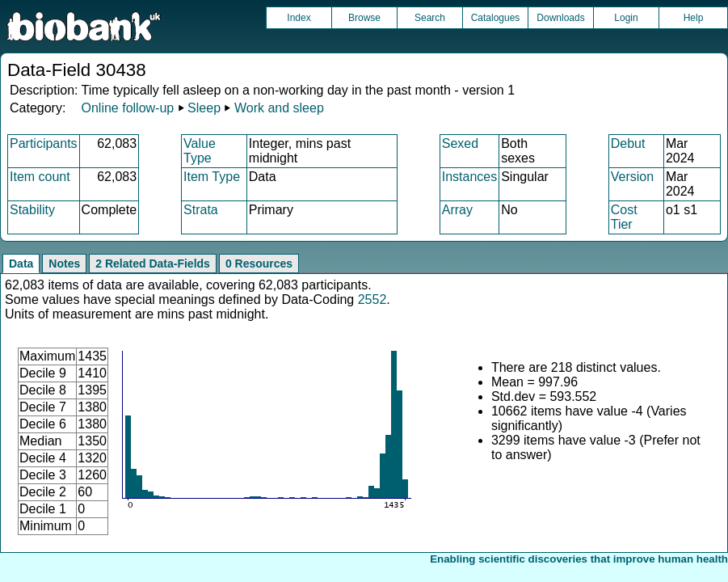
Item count (40, 177)
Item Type (212, 177)
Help (694, 18)
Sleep (204, 108)
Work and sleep (279, 108)
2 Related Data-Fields (153, 264)
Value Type (200, 151)
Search (430, 18)
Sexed (460, 143)
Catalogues (496, 18)
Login (626, 18)
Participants (44, 143)
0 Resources (259, 264)
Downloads (560, 18)
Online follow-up (127, 108)
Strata (201, 210)
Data (21, 264)
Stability (32, 210)
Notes (64, 264)
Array (457, 210)
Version (632, 177)
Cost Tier (624, 217)
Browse (364, 18)
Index (299, 18)
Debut (628, 143)
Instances (469, 177)
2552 (372, 299)
